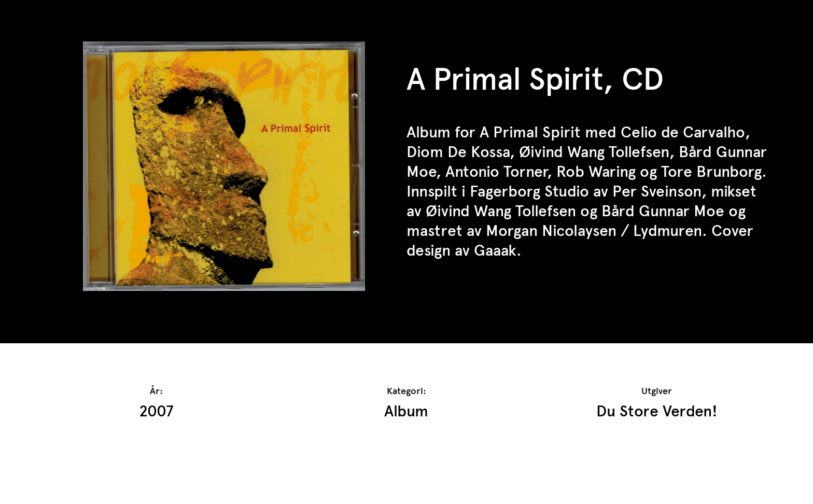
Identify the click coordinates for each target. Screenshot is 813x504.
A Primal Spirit (530, 132)
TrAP (58, 15)
